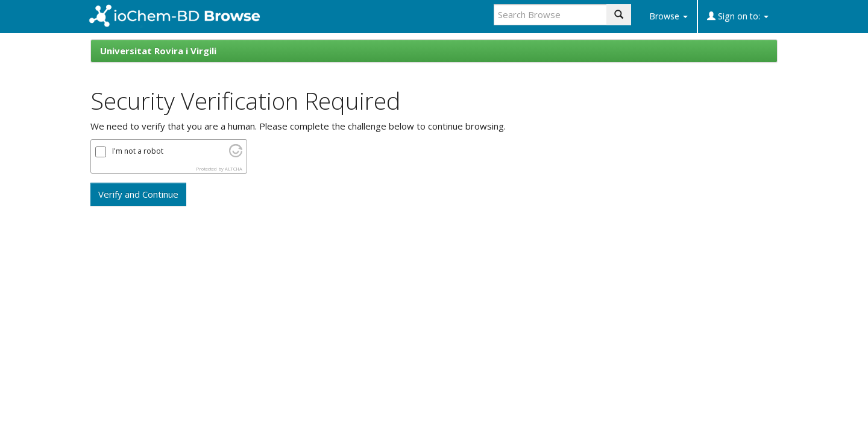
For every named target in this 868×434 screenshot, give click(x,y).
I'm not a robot (138, 151)
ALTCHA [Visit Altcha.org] (234, 169)
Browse (668, 16)
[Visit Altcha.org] (236, 154)
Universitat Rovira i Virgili (158, 51)
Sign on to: (738, 16)
